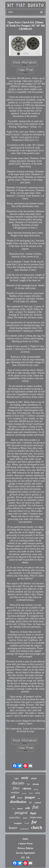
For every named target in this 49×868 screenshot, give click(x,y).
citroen (27, 788)
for (34, 822)
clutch (37, 827)
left (30, 802)
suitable (24, 793)
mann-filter (15, 817)
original (38, 803)
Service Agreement (25, 853)
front (20, 798)
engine (20, 809)
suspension (24, 829)
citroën (36, 784)
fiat (36, 807)
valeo (31, 793)
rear (39, 798)
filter (16, 788)
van (28, 784)
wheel (34, 778)
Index (25, 839)
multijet (15, 792)
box (13, 809)
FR (28, 858)
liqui (33, 813)
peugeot (21, 813)
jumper (30, 797)
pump (38, 793)
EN (23, 858)
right (16, 778)
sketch (25, 818)
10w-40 (36, 789)
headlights (18, 823)
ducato (18, 783)
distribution (18, 802)
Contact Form (25, 844)
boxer (13, 828)
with (28, 808)
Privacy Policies (25, 848)
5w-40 (27, 823)
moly (25, 778)
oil (13, 797)
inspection (36, 817)
